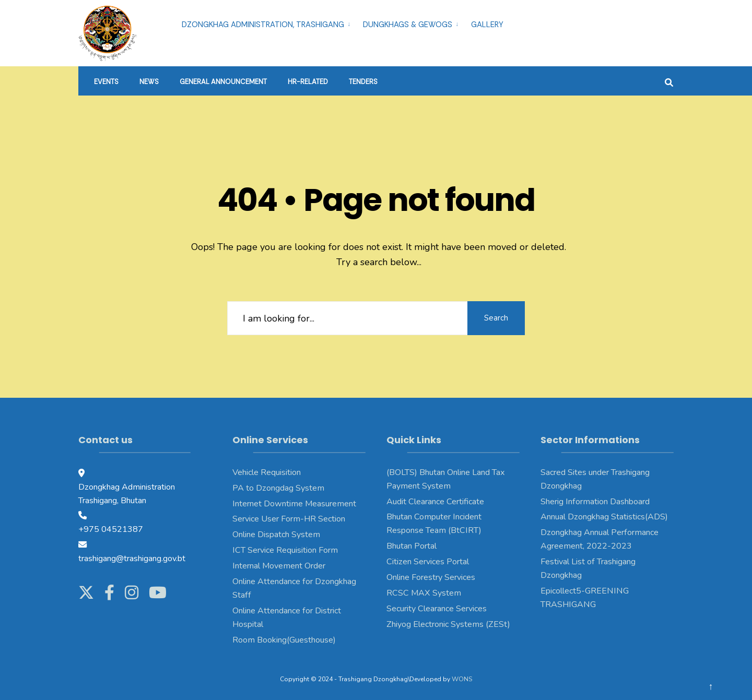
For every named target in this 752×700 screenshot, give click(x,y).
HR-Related (308, 82)
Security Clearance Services (437, 609)
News (149, 82)
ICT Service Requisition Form (285, 550)
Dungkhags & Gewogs (408, 25)
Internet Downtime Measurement (294, 504)
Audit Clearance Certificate (435, 502)
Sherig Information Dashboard (595, 502)
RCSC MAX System (424, 593)
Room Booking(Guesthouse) (284, 640)
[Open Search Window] (669, 81)
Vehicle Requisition (267, 472)
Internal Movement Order (279, 566)
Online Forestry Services (431, 577)
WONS (462, 679)
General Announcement (223, 82)
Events (106, 82)
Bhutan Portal (412, 546)
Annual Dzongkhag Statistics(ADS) (604, 517)
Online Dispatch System (276, 535)
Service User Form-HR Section (289, 519)
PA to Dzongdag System (278, 488)
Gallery (487, 25)
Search (496, 318)
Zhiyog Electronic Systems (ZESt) (448, 624)
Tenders (363, 82)
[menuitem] (268, 23)
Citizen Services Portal (428, 562)
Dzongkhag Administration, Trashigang (263, 25)
